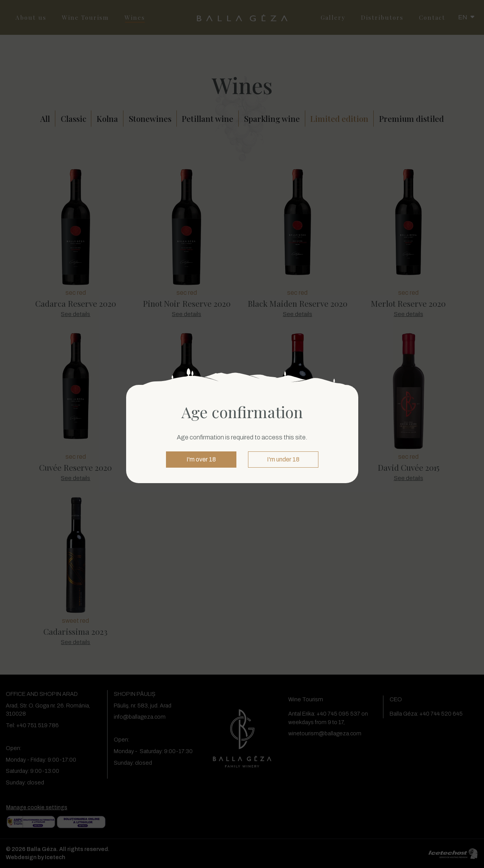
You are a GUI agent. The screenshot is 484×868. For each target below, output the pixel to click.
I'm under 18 (283, 459)
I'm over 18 (201, 459)
